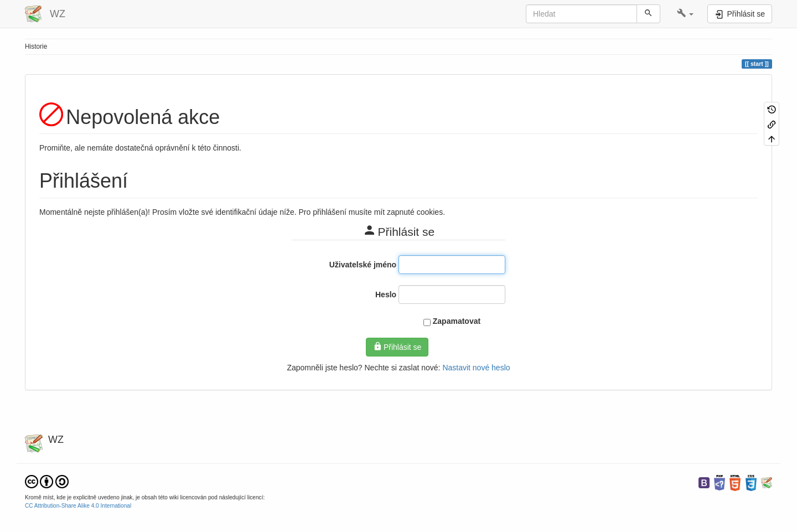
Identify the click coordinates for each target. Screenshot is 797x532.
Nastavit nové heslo (476, 368)
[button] (685, 14)
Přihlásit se (397, 347)
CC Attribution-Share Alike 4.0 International (78, 506)
